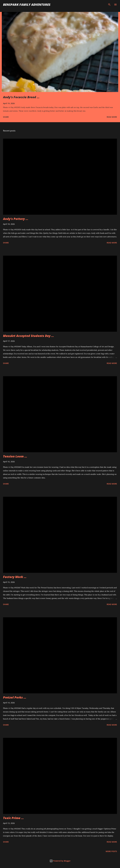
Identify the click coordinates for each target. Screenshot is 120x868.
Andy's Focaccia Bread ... (21, 97)
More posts (111, 851)
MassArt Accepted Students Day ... (28, 336)
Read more (112, 117)
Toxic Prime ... (13, 818)
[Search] (109, 5)
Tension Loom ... (15, 456)
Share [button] (6, 117)
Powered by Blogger (60, 861)
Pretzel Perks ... (15, 697)
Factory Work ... (15, 577)
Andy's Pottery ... (16, 219)
